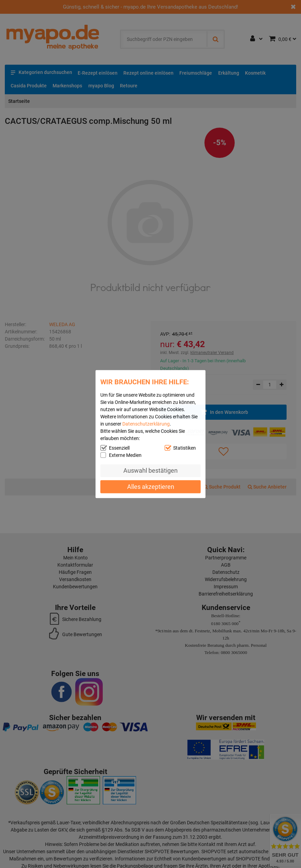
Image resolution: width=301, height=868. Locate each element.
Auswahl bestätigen (150, 470)
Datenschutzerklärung (146, 424)
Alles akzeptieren (151, 487)
